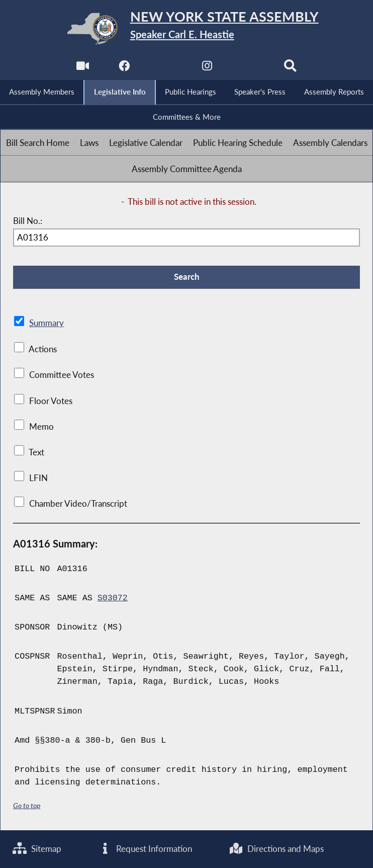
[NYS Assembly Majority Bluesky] (249, 69)
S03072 (113, 598)
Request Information (145, 849)
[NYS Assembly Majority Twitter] (166, 69)
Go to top (27, 805)
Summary (46, 323)
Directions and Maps (276, 849)
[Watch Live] (83, 69)
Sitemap (37, 849)
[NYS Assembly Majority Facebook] (124, 69)
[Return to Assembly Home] (186, 29)
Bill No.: (28, 221)
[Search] (290, 69)
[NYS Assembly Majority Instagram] (207, 69)
